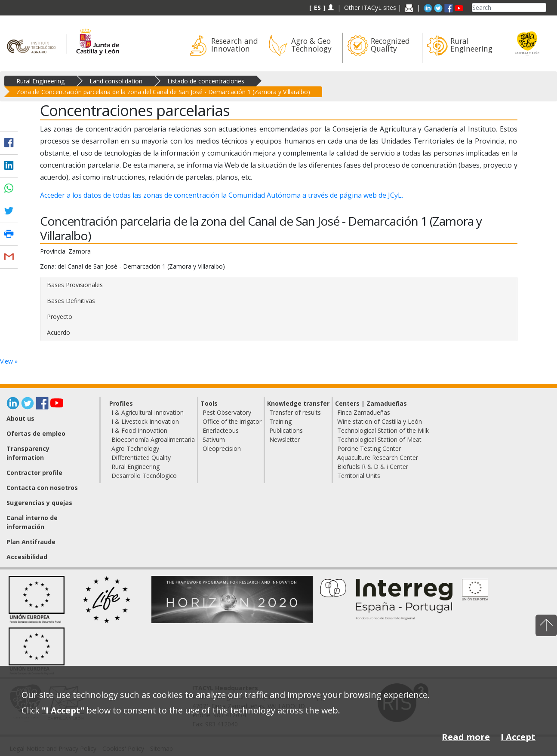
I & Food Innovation (139, 430)
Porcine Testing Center (369, 448)
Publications (286, 430)
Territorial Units (359, 476)
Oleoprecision (222, 448)
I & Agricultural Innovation (148, 412)
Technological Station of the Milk (383, 430)
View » (9, 361)
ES (317, 8)
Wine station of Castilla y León (380, 421)
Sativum (214, 439)
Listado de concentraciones (206, 81)
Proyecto (60, 317)
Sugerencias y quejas (39, 503)
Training (280, 421)
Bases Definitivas (71, 301)
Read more (466, 737)
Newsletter (285, 439)
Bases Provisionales (75, 285)
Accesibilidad (27, 557)
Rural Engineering (40, 81)
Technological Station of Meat (379, 439)
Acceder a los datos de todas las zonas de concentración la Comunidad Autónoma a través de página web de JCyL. (222, 195)
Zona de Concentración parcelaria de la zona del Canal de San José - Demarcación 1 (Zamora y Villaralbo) (163, 92)
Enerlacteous (221, 430)
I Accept (518, 737)
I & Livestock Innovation (145, 421)
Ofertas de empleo (36, 433)
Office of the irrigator (232, 421)
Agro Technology (135, 448)
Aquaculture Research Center (378, 458)
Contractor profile (34, 473)
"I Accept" (63, 710)
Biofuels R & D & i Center (373, 467)
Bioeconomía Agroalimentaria (153, 439)
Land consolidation (116, 81)
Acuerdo (58, 332)
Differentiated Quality (141, 458)
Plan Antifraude (31, 542)
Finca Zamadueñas (364, 412)
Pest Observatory (227, 412)
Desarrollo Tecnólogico (144, 476)
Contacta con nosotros (42, 488)
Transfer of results (295, 412)
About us (20, 418)
